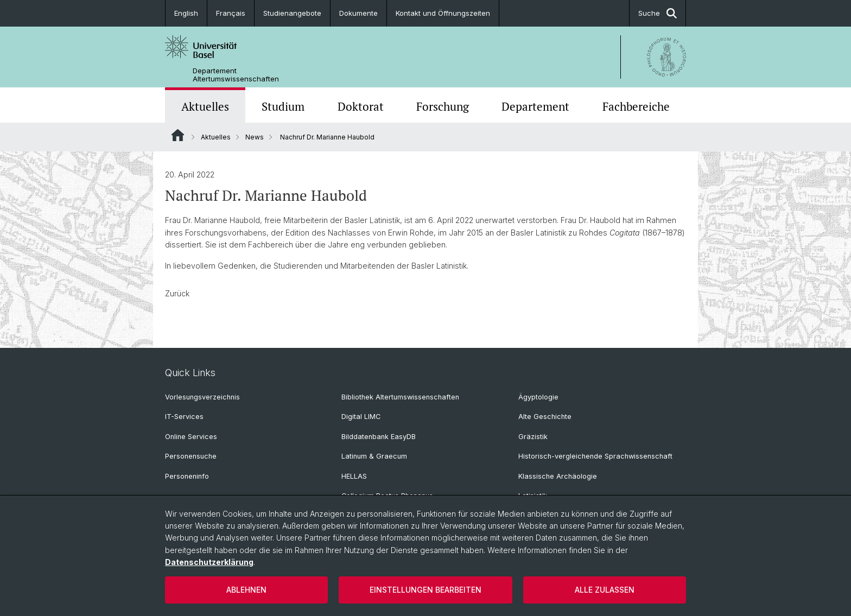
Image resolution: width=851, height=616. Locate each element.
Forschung (443, 106)
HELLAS (354, 476)
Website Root (178, 135)
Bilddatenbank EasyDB (379, 437)
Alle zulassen (605, 590)
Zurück (177, 293)
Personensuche (191, 456)
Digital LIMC (361, 417)
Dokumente (358, 13)
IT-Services (184, 417)
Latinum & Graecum (374, 456)
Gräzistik (533, 437)
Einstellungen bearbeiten (426, 590)
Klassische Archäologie (558, 476)
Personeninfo (187, 476)
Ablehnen (246, 590)
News (255, 137)
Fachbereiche (636, 106)
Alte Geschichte (545, 417)
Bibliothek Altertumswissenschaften (400, 397)
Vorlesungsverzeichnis (202, 397)
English (186, 13)
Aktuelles (205, 106)
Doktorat (361, 106)
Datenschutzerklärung (209, 562)
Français (231, 13)
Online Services (191, 437)
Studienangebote (292, 13)
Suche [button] (658, 13)
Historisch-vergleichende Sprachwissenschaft (595, 456)
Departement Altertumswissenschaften (236, 75)
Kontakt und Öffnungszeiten (443, 13)
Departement (535, 106)
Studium (283, 106)
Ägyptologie (538, 397)
